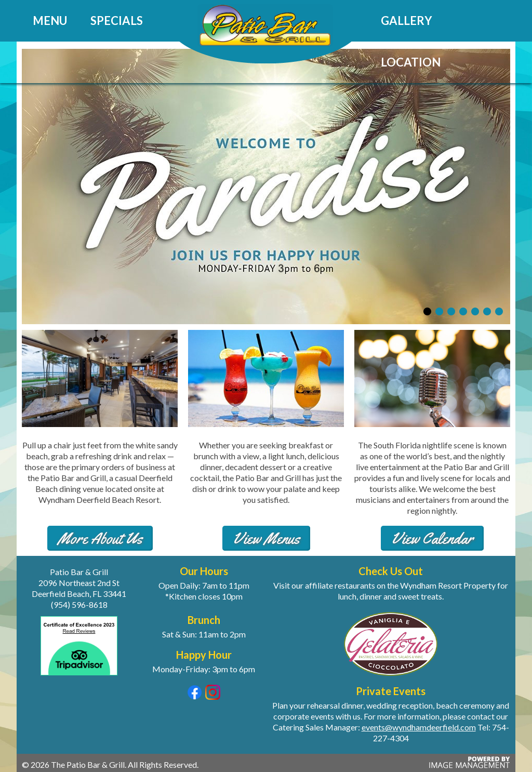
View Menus (266, 538)
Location (411, 62)
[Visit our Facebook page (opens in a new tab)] (195, 696)
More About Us (100, 538)
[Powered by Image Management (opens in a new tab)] (468, 767)
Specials (117, 21)
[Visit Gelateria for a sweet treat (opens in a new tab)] (391, 643)
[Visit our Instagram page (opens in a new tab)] (213, 696)
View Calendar (432, 538)
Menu (50, 21)
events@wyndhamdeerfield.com (419, 727)
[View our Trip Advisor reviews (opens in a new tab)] (79, 677)
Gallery (407, 21)
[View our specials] (266, 321)
